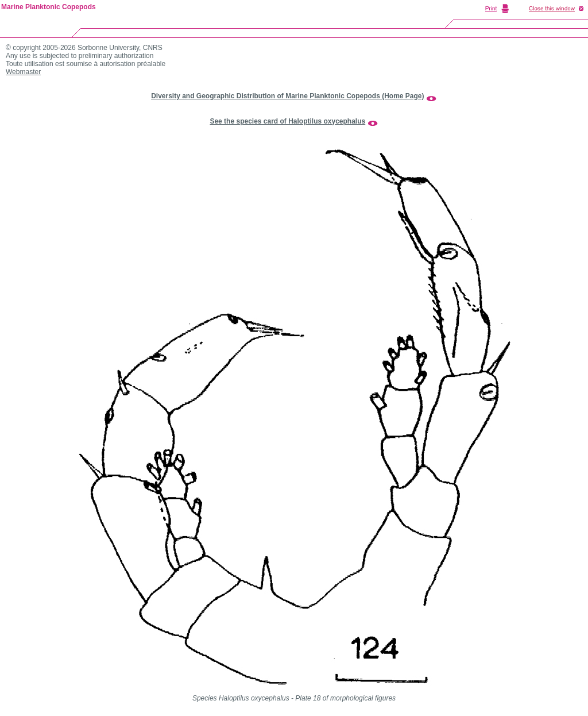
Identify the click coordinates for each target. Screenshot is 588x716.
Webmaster (23, 72)
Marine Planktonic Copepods (49, 7)
